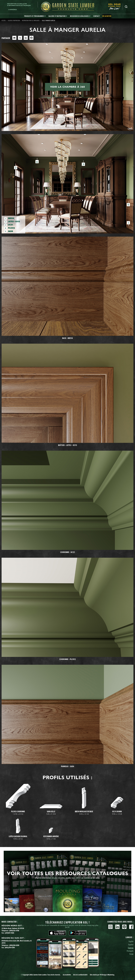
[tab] (35, 16)
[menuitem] (115, 7)
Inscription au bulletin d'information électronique (19, 5)
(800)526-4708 (14, 931)
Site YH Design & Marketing (102, 975)
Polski (131, 954)
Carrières (12, 10)
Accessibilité (67, 975)
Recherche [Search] (126, 7)
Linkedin (117, 927)
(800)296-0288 (14, 945)
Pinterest (124, 927)
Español (131, 944)
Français (131, 948)
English (131, 941)
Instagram (110, 927)
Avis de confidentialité (80, 975)
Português (130, 951)
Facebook (131, 927)
